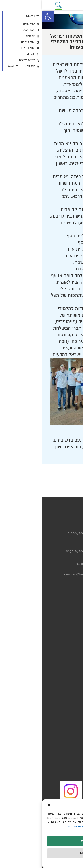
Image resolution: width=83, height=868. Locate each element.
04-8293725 (49, 528)
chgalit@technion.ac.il (41, 551)
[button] (6, 17)
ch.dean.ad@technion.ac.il (37, 574)
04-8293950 (49, 546)
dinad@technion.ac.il (41, 533)
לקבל (41, 841)
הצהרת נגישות (66, 615)
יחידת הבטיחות (66, 639)
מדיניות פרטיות (36, 826)
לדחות (41, 853)
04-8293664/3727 (46, 564)
